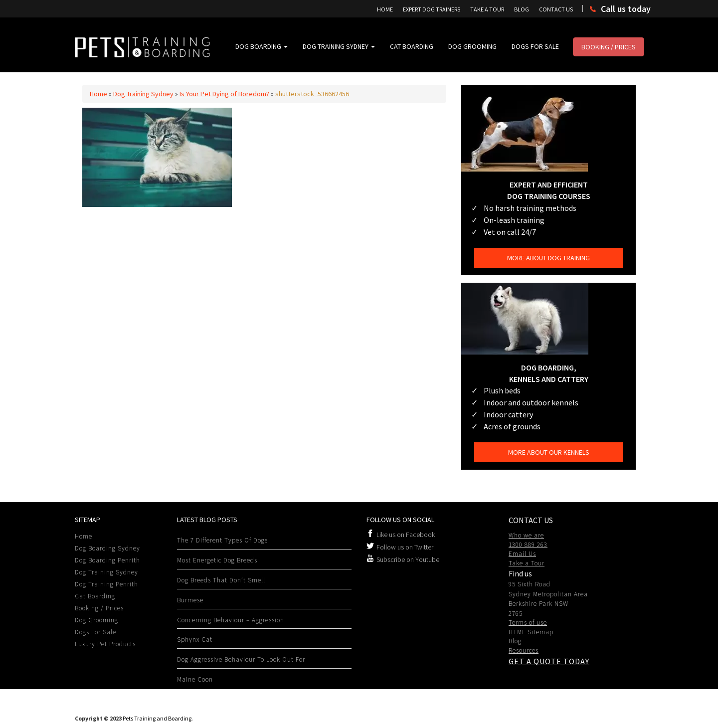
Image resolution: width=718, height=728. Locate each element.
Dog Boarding (262, 46)
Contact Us (556, 9)
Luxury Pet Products (105, 644)
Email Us (522, 554)
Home (385, 9)
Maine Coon (195, 679)
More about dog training (548, 258)
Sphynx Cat (195, 639)
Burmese (190, 600)
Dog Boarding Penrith (107, 560)
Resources (524, 650)
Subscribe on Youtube (408, 559)
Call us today (626, 9)
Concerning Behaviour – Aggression (231, 620)
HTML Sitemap (531, 632)
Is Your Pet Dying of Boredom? (224, 94)
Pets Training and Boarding (157, 718)
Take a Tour (527, 563)
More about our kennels (549, 452)
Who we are (526, 535)
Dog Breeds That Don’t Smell (221, 580)
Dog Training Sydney (339, 46)
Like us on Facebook (406, 535)
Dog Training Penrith (106, 584)
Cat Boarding (412, 46)
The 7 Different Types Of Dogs (222, 540)
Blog (522, 9)
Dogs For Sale (535, 46)
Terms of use (528, 623)
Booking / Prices (609, 47)
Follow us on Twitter (405, 547)
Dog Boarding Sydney (107, 548)
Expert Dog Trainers (432, 9)
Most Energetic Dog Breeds (217, 560)
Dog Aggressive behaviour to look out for (241, 659)
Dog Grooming (472, 46)
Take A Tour (487, 9)
